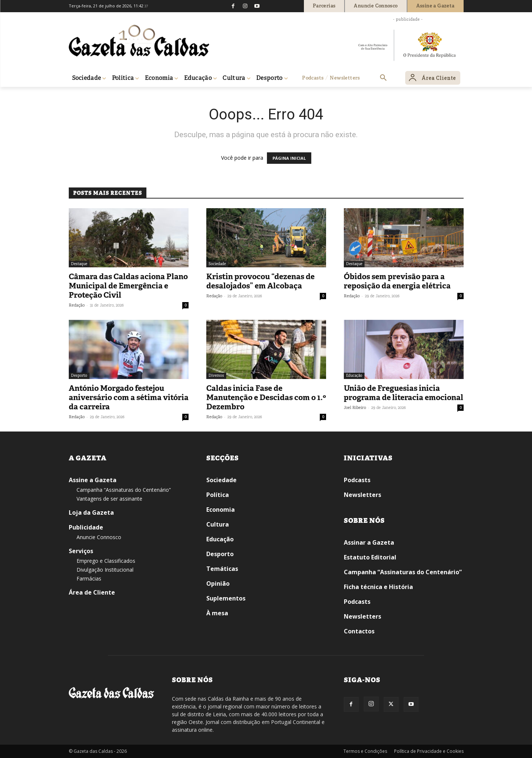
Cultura (218, 524)
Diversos (216, 375)
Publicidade (86, 527)
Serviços (81, 551)
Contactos (359, 631)
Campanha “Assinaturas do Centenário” (124, 490)
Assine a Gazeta (93, 480)
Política (218, 495)
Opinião (218, 583)
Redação (77, 305)
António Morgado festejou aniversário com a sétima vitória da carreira (129, 397)
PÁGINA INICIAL (289, 158)
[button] (383, 78)
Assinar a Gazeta (369, 542)
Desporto (79, 375)
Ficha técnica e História (378, 587)
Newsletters (362, 495)
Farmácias (89, 578)
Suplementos (226, 598)
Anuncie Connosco (99, 537)
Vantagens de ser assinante (109, 499)
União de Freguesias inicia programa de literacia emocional (404, 393)
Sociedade (217, 264)
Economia (221, 510)
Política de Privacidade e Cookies (429, 751)
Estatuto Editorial (370, 557)
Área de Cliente (92, 592)
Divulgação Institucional (105, 570)
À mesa (217, 613)
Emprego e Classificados (106, 561)
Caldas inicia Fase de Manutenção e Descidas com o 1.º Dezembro (266, 397)
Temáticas (222, 569)
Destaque (79, 264)
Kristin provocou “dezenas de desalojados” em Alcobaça (260, 281)
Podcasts (357, 480)
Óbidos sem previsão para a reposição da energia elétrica (397, 281)
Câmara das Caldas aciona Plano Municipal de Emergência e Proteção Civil (128, 286)
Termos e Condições (365, 751)
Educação (354, 375)
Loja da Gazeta (91, 512)
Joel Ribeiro (355, 407)
